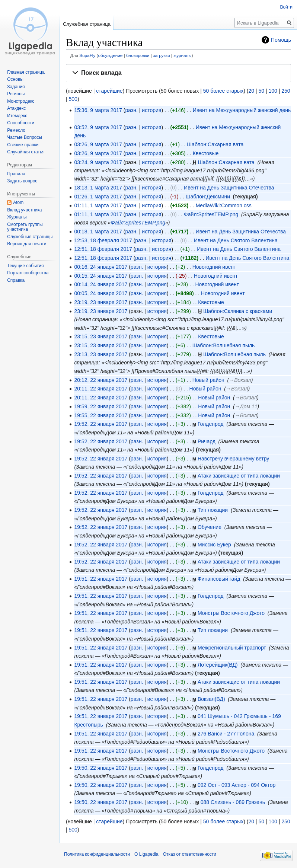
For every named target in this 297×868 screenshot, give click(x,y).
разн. (131, 110)
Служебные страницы (30, 237)
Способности (21, 123)
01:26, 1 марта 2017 (98, 197)
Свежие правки (23, 145)
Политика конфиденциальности (97, 854)
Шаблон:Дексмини (208, 197)
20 (251, 91)
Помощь (281, 40)
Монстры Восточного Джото (231, 613)
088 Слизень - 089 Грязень (233, 802)
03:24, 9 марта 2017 (98, 162)
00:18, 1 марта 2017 (98, 232)
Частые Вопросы (25, 137)
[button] (178, 73)
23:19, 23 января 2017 (101, 302)
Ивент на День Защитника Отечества (229, 188)
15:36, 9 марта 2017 (98, 110)
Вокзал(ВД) (211, 699)
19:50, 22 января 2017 (101, 768)
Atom (18, 202)
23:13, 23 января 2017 (101, 354)
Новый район (208, 380)
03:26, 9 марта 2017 (98, 144)
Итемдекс (17, 116)
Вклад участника (24, 210)
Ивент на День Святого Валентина (236, 240)
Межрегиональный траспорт (232, 648)
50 (261, 91)
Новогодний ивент (214, 267)
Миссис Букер (214, 545)
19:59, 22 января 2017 (101, 406)
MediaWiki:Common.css (224, 205)
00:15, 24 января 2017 (101, 276)
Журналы (17, 217)
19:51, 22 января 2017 (101, 579)
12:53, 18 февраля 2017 (103, 240)
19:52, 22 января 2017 (101, 424)
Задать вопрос (22, 181)
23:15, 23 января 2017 (101, 336)
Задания (16, 87)
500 (73, 99)
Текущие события (25, 266)
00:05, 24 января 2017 (101, 293)
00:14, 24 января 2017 (101, 284)
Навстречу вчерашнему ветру (233, 459)
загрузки (162, 55)
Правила (16, 174)
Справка (16, 280)
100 (273, 91)
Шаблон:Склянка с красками (238, 311)
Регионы (16, 94)
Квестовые (206, 153)
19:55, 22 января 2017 (101, 415)
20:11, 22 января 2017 (101, 389)
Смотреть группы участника (25, 227)
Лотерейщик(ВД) (218, 665)
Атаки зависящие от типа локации (239, 476)
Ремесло (16, 130)
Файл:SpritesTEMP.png (211, 214)
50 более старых (223, 91)
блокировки (138, 55)
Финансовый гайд (219, 579)
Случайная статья (26, 152)
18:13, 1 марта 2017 (98, 188)
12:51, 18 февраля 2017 (103, 249)
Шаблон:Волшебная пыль (224, 345)
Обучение (210, 527)
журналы (183, 55)
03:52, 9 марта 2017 (98, 127)
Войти (286, 7)
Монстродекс (21, 101)
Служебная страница (87, 24)
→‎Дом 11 (246, 406)
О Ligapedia (146, 854)
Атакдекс (16, 108)
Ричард (207, 441)
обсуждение (111, 55)
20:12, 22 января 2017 (101, 380)
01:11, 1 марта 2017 (98, 205)
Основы (15, 79)
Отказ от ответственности (190, 854)
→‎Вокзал (240, 380)
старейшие (109, 91)
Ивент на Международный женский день (242, 110)
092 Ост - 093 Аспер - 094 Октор (237, 785)
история (151, 110)
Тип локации (213, 510)
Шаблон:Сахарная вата (215, 144)
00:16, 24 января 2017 (101, 267)
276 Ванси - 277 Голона (226, 734)
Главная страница (26, 72)
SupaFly (87, 55)
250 (286, 91)
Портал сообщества (28, 273)
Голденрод (210, 424)
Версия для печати (27, 244)
